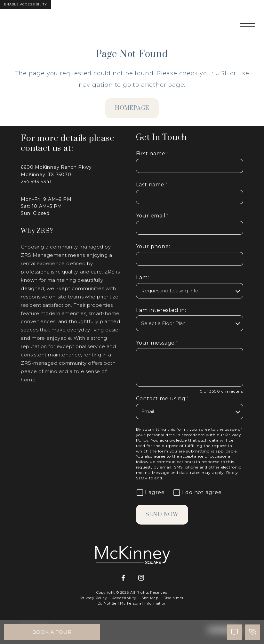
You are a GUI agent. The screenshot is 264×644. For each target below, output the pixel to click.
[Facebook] (123, 578)
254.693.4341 (36, 182)
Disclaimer (174, 598)
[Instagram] (141, 578)
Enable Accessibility (25, 4)
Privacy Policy (94, 598)
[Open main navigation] (247, 25)
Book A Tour (52, 632)
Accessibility (124, 598)
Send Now (162, 515)
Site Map (150, 598)
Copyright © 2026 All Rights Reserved (132, 593)
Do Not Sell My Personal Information (132, 603)
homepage (132, 108)
